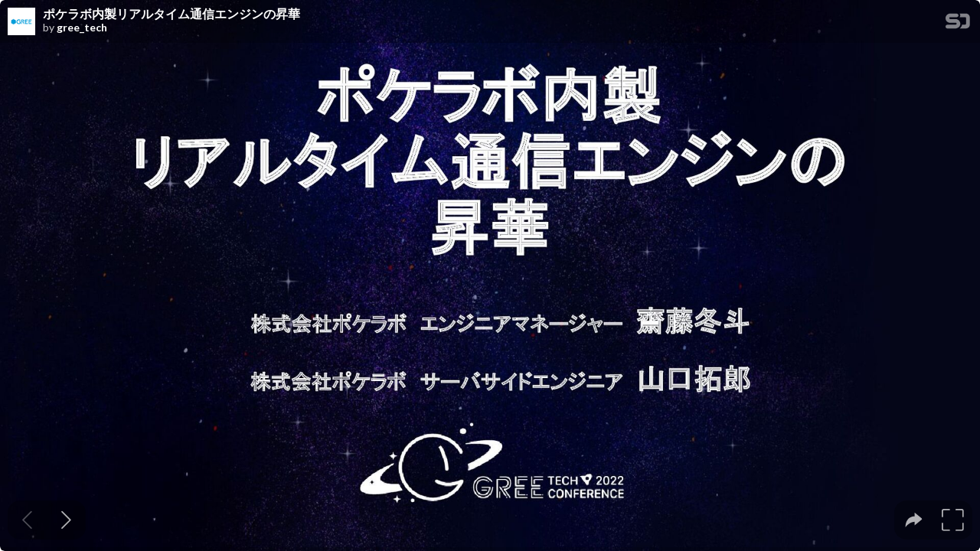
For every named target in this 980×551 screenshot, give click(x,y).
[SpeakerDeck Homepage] (958, 24)
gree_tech (82, 28)
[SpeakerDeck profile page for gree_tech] (21, 22)
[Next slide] (66, 520)
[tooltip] (914, 520)
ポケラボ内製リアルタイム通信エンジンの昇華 (171, 14)
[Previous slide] (27, 520)
